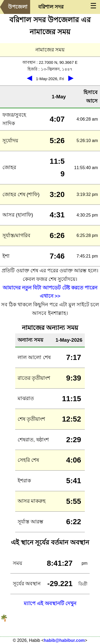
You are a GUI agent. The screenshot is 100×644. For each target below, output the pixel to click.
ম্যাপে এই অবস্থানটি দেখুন (50, 603)
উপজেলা (18, 7)
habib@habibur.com (64, 640)
